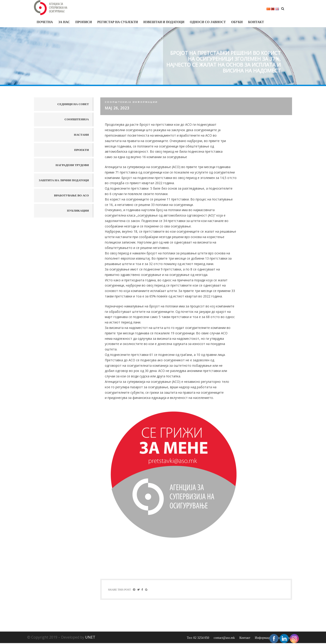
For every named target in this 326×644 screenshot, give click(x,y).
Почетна (45, 22)
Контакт (256, 22)
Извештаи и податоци (164, 22)
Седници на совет (73, 104)
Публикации (78, 211)
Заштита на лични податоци (64, 180)
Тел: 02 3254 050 (198, 639)
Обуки (237, 22)
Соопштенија (77, 119)
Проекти (82, 150)
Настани (81, 135)
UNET (90, 638)
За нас (64, 22)
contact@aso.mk (224, 639)
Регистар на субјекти (118, 22)
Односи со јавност (208, 22)
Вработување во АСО (72, 195)
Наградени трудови (72, 165)
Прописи (84, 22)
